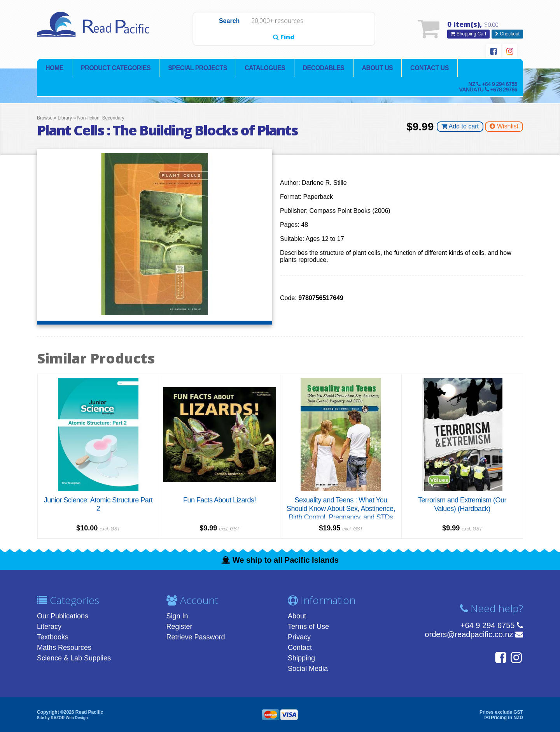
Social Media (308, 669)
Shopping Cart (468, 34)
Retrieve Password (196, 637)
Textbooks (53, 637)
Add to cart (460, 127)
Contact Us (430, 68)
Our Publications (63, 616)
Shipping (301, 658)
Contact (300, 648)
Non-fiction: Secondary (101, 118)
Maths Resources (64, 648)
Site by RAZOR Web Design (62, 717)
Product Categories (116, 68)
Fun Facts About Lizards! (220, 500)
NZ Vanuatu (488, 87)
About (297, 616)
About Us (378, 68)
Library (65, 118)
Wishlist (504, 127)
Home (54, 68)
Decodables (324, 68)
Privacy (299, 637)
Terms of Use (308, 627)
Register (179, 627)
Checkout (507, 34)
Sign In (177, 616)
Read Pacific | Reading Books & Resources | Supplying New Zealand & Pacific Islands (95, 29)
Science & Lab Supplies (74, 658)
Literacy (49, 627)
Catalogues (265, 68)
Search (211, 29)
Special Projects (198, 68)
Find (356, 29)
